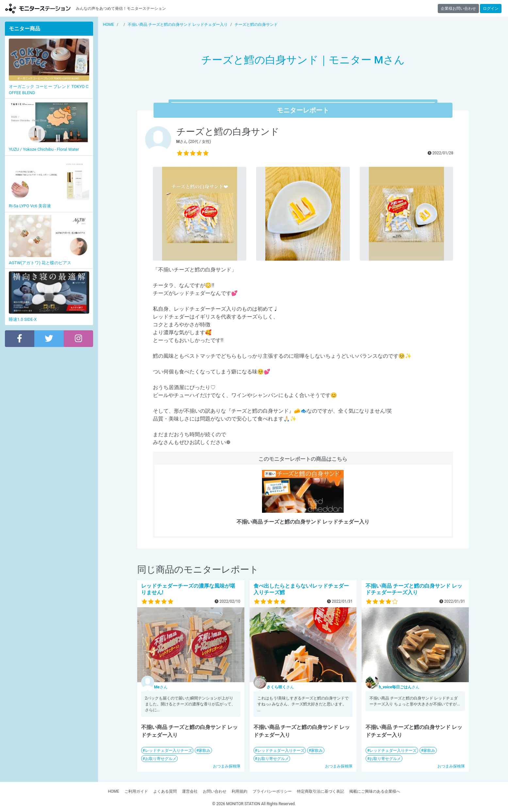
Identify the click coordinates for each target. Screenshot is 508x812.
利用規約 (239, 791)
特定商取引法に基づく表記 (320, 791)
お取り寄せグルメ (161, 759)
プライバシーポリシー (272, 791)
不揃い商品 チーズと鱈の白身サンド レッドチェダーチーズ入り (414, 589)
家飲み (205, 751)
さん (161, 687)
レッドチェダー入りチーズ (169, 751)
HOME (113, 791)
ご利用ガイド (136, 791)
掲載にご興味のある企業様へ (375, 791)
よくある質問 (165, 791)
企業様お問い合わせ (458, 9)
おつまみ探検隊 (227, 766)
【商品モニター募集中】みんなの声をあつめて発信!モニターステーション (38, 8)
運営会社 (190, 791)
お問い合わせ (215, 791)
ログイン (491, 9)
